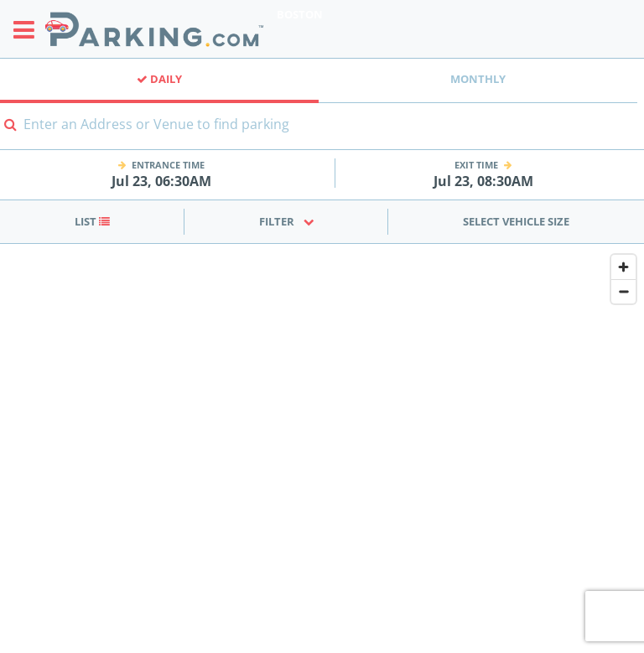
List (92, 221)
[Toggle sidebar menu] (29, 29)
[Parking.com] (154, 29)
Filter (287, 221)
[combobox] (322, 135)
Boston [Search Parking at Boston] (300, 14)
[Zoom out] (623, 291)
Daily (159, 79)
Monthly (478, 79)
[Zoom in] (623, 267)
